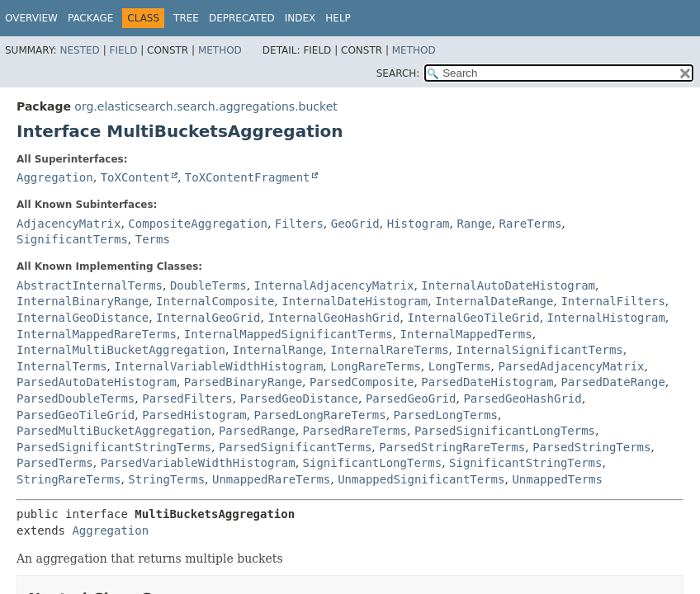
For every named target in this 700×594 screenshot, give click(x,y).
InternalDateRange (494, 301)
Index (300, 18)
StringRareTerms (69, 479)
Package (90, 18)
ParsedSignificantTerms (295, 447)
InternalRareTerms (389, 350)
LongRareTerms (376, 366)
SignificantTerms (72, 239)
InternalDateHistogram (355, 301)
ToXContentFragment (248, 177)
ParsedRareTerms (355, 431)
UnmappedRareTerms (271, 479)
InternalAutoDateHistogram (508, 285)
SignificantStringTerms (525, 463)
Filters (299, 224)
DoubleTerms (208, 285)
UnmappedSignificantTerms (421, 479)
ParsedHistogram (194, 415)
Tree (186, 18)
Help (338, 18)
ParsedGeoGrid (411, 398)
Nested (79, 50)
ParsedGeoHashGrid (522, 398)
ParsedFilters (187, 398)
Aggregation (55, 177)
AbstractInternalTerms (90, 285)
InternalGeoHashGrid (333, 318)
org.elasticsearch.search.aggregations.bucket (206, 106)
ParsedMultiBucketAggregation (114, 431)
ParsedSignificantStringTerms (114, 447)
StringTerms (166, 479)
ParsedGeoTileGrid (76, 415)
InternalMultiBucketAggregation (121, 350)
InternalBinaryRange (83, 301)
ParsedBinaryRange (243, 382)
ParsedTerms (55, 463)
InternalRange (278, 350)
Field (123, 50)
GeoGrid (355, 224)
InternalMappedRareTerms (97, 334)
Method (220, 50)
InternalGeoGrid (208, 318)
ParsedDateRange (612, 382)
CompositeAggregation (198, 224)
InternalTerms (62, 366)
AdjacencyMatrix (69, 224)
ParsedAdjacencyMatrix (572, 366)
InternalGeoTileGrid (473, 318)
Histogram (419, 224)
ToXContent (135, 177)
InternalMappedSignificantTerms (289, 334)
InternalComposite (215, 301)
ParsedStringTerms (591, 447)
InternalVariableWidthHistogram (218, 366)
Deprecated (242, 18)
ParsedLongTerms (446, 415)
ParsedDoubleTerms (76, 398)
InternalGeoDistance (83, 318)
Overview (31, 18)
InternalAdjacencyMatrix (334, 285)
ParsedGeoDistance (299, 398)
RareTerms (531, 224)
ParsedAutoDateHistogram (97, 382)
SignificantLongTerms (373, 463)
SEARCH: (398, 73)
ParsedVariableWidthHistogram (198, 463)
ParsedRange (257, 431)
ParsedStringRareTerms (452, 447)
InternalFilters (612, 301)
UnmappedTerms (557, 479)
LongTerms (460, 366)
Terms (153, 239)
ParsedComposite (362, 382)
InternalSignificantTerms (539, 350)
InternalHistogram (606, 318)
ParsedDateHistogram (487, 382)
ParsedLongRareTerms (320, 415)
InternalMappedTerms (466, 334)
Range (474, 224)
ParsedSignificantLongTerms (505, 431)
